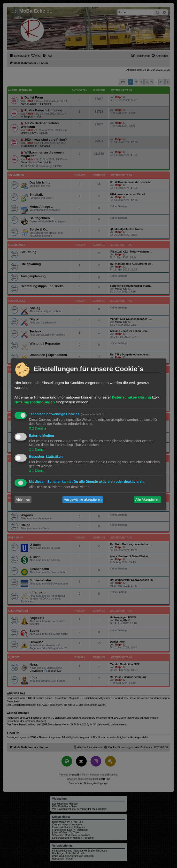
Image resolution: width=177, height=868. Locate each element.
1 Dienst (38, 450)
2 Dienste (39, 429)
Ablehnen (23, 499)
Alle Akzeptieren (147, 499)
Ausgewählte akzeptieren (83, 499)
